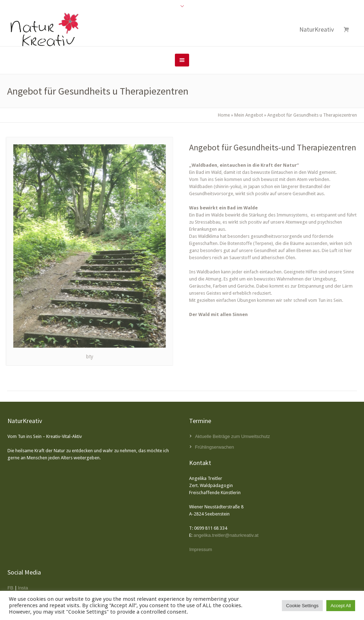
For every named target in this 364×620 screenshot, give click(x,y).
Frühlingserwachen (214, 447)
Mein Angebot (249, 115)
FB (10, 588)
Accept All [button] (341, 606)
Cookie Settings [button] (302, 606)
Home (224, 115)
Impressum (200, 549)
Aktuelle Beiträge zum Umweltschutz (232, 436)
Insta (23, 588)
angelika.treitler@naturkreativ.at (226, 535)
